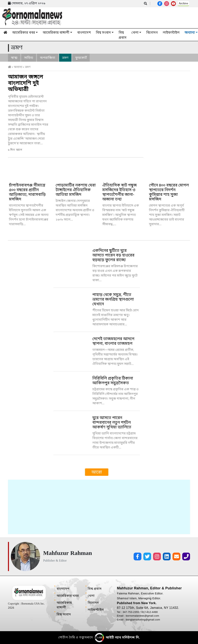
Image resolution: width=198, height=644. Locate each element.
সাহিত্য (29, 58)
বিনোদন (152, 33)
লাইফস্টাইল (171, 33)
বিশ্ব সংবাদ (103, 33)
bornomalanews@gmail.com (142, 616)
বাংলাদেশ (84, 33)
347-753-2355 (131, 612)
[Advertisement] (99, 507)
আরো (97, 472)
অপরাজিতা (48, 58)
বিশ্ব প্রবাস (123, 35)
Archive (183, 3)
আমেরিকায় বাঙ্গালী (56, 33)
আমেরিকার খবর (24, 33)
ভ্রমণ (65, 58)
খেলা (135, 33)
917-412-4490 (150, 612)
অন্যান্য (19, 67)
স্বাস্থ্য (14, 58)
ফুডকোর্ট (81, 58)
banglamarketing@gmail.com (143, 620)
